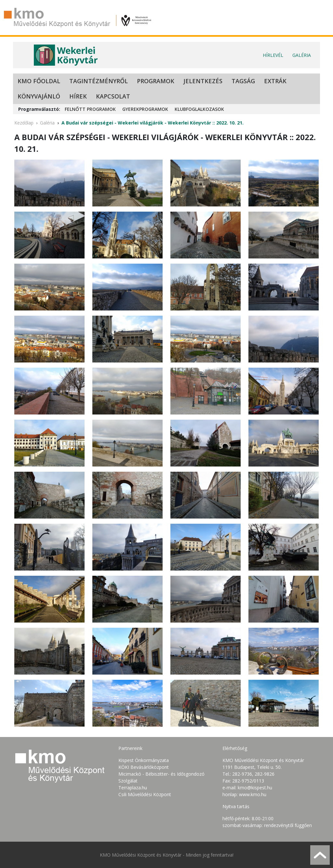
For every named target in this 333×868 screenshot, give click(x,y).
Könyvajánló (39, 96)
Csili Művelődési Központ (145, 794)
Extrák (275, 81)
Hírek (78, 96)
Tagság (243, 81)
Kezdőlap (24, 123)
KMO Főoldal (39, 81)
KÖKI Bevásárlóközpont (144, 767)
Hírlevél (273, 55)
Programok (156, 81)
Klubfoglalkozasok (199, 109)
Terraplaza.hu (133, 788)
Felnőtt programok (90, 109)
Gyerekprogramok (145, 109)
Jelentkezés (203, 81)
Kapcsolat (113, 96)
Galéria (302, 55)
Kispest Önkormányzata (144, 760)
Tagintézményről (99, 81)
